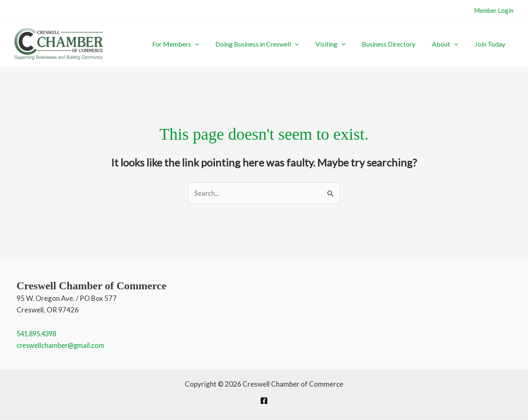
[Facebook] (264, 401)
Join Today (494, 44)
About (457, 44)
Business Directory (409, 44)
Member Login (494, 10)
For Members (221, 44)
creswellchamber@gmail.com (62, 346)
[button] (240, 44)
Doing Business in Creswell (294, 44)
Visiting (359, 44)
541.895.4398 (39, 334)
